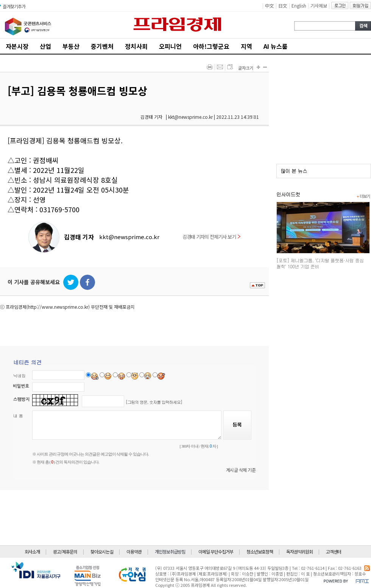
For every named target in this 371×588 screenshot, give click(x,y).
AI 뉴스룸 (276, 46)
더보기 (363, 196)
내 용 (18, 416)
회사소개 (32, 551)
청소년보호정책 (260, 551)
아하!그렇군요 (211, 46)
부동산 (71, 46)
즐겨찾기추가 (14, 6)
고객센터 (334, 551)
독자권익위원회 (299, 551)
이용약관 (134, 551)
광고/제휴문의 (65, 551)
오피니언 (170, 46)
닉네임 (19, 376)
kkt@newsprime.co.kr (129, 237)
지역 (246, 46)
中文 (270, 5)
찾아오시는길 (102, 551)
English (299, 5)
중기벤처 (102, 46)
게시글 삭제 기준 (241, 470)
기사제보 (319, 5)
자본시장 (17, 46)
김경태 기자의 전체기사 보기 (211, 237)
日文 (283, 5)
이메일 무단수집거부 (216, 551)
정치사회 (136, 46)
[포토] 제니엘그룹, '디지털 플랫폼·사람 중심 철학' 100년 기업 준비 (320, 263)
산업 (45, 46)
